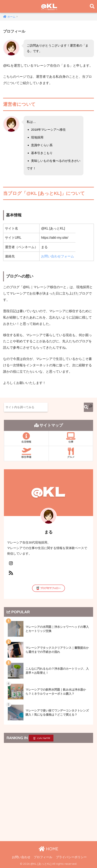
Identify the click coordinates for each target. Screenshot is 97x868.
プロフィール (43, 857)
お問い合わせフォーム (58, 256)
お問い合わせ (21, 857)
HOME (48, 849)
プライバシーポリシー (71, 857)
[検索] (88, 407)
